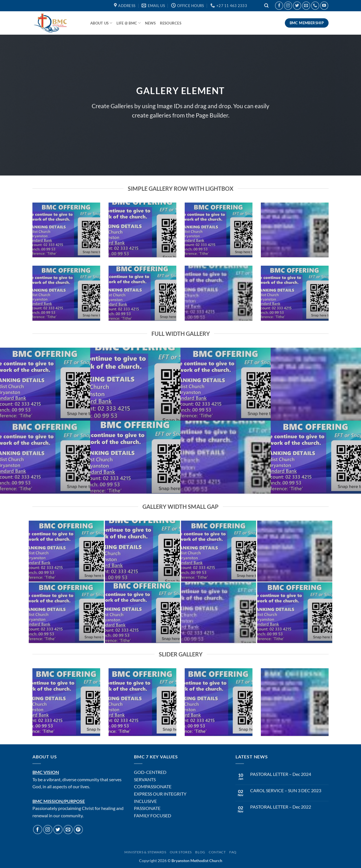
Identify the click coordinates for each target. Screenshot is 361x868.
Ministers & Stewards (145, 852)
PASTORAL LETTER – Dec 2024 (281, 774)
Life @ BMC (129, 23)
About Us (101, 23)
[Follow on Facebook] (279, 5)
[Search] (267, 6)
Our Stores (181, 852)
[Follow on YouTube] (324, 5)
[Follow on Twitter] (297, 5)
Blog (200, 852)
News (150, 23)
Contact (217, 852)
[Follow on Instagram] (288, 5)
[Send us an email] (306, 5)
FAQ (233, 852)
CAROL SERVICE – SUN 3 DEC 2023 (286, 790)
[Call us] (315, 5)
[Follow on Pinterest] (78, 830)
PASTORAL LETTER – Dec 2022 (281, 807)
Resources (171, 23)
